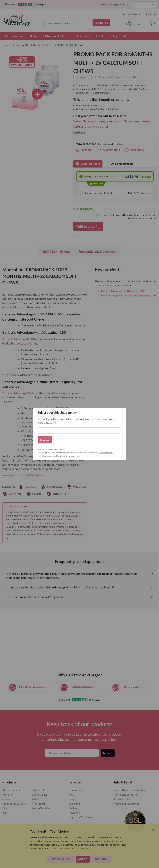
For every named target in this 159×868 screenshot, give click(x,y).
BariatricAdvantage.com (68, 456)
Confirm (45, 440)
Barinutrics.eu (106, 453)
